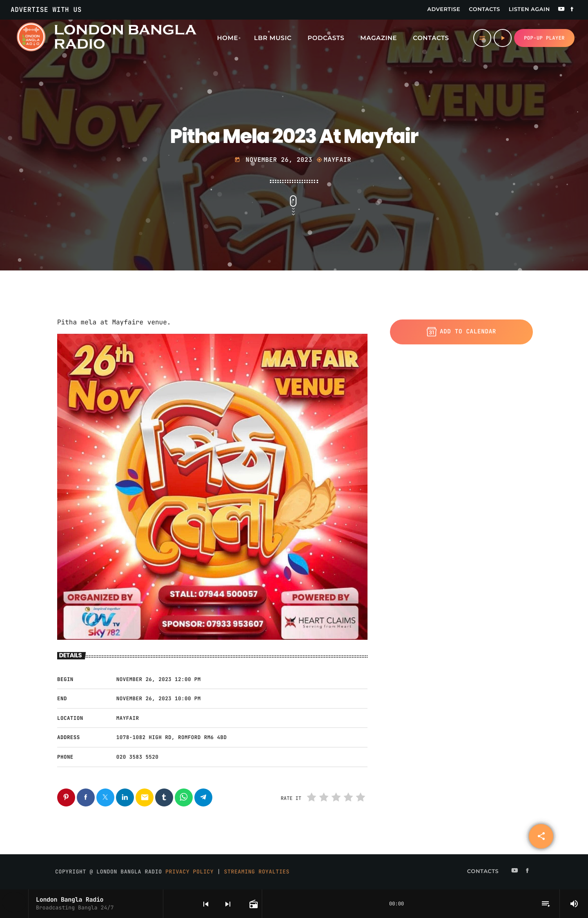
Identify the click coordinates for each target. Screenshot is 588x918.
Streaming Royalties (257, 872)
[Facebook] (572, 10)
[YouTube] (561, 10)
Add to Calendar (461, 332)
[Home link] (106, 38)
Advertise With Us (46, 10)
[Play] (503, 38)
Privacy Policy (189, 872)
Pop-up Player (544, 38)
